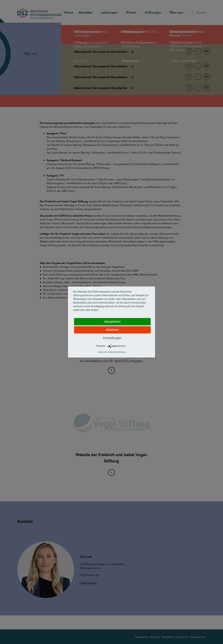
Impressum (102, 352)
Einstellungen (112, 338)
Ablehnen (112, 330)
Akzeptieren (112, 322)
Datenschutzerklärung (116, 352)
